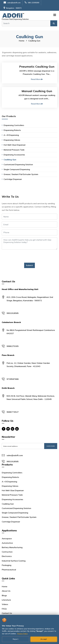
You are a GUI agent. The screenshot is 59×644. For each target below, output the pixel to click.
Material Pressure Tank (14, 150)
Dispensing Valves (12, 140)
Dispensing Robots (12, 130)
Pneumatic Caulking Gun (37, 67)
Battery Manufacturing (12, 547)
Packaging (7, 565)
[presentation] (20, 256)
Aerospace (7, 539)
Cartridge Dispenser (13, 179)
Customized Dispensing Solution (18, 164)
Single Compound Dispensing (17, 169)
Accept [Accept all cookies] (44, 639)
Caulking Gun (10, 160)
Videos (5, 604)
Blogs (4, 595)
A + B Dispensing (11, 135)
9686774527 (13, 412)
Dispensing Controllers (14, 125)
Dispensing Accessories (14, 155)
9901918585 (13, 313)
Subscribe (51, 446)
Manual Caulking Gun (37, 91)
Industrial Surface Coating (14, 561)
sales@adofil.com (12, 3)
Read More (37, 79)
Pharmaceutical (9, 570)
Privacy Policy (23, 634)
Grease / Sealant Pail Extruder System (21, 174)
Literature (6, 600)
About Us (6, 591)
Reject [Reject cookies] (16, 639)
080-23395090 (32, 3)
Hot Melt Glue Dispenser (15, 145)
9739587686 (13, 379)
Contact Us (7, 613)
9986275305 (13, 346)
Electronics (7, 556)
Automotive (7, 543)
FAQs (4, 609)
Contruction (7, 552)
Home (22, 41)
